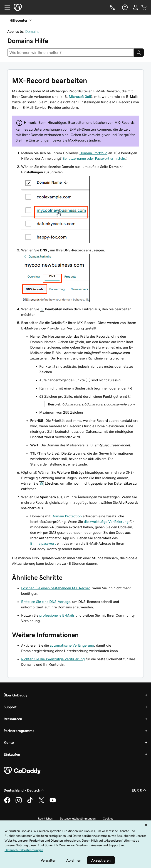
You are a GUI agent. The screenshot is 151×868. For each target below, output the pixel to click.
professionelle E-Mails (57, 615)
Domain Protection (67, 516)
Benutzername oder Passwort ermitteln (94, 158)
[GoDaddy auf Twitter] (41, 802)
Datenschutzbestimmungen (78, 819)
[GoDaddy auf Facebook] (7, 802)
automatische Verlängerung (72, 645)
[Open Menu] (5, 7)
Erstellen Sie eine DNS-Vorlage (46, 602)
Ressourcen (13, 719)
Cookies (108, 819)
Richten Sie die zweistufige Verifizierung (53, 659)
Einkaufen (12, 754)
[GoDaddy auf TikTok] (30, 802)
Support (10, 707)
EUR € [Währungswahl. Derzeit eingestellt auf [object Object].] (140, 790)
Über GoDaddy (15, 695)
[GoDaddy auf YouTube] (53, 802)
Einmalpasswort (43, 543)
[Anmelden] (135, 7)
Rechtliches (45, 819)
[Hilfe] (124, 7)
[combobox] (71, 53)
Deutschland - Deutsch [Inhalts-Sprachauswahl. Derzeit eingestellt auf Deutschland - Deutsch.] (25, 790)
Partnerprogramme (19, 731)
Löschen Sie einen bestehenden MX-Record (56, 588)
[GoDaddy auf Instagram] (19, 802)
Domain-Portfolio (93, 153)
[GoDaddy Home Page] (22, 771)
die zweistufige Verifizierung (106, 521)
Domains (32, 31)
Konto (9, 742)
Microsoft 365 (80, 96)
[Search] (139, 53)
